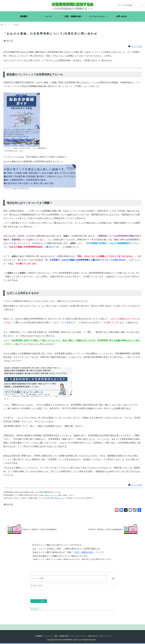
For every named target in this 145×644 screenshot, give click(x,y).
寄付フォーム (59, 498)
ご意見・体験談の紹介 (83, 553)
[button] (143, 5)
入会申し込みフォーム (47, 495)
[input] (131, 5)
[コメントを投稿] (39, 601)
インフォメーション (79, 636)
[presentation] (99, 593)
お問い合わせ (93, 636)
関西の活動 (8, 41)
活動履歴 (39, 636)
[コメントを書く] (69, 579)
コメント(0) (136, 46)
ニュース (48, 636)
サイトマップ (105, 636)
